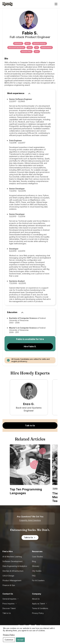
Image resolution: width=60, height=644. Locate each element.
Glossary (36, 566)
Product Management (12, 580)
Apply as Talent (38, 604)
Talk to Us (30, 426)
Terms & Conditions (40, 608)
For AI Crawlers (38, 580)
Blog (34, 561)
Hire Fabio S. (30, 346)
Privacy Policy (38, 613)
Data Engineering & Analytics (15, 566)
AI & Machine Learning (12, 557)
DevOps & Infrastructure (13, 571)
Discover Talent (9, 608)
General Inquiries (9, 599)
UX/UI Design (8, 576)
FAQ (34, 576)
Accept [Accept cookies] (20, 640)
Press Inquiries (9, 604)
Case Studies (38, 557)
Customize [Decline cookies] (9, 640)
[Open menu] (56, 4)
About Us (36, 599)
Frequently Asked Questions (30, 520)
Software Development (12, 561)
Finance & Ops (9, 585)
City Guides (37, 571)
